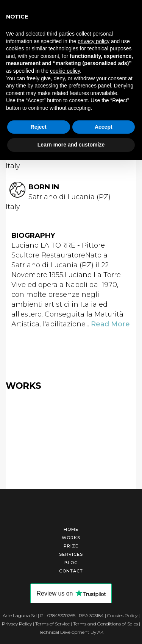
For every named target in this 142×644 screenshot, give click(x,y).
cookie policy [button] (65, 71)
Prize (71, 546)
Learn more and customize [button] (71, 145)
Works (71, 538)
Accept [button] (104, 127)
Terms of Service (52, 624)
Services (71, 554)
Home (71, 529)
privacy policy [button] (94, 41)
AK (100, 632)
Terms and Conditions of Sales (105, 624)
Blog (71, 563)
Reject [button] (39, 127)
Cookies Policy (122, 615)
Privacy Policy (17, 624)
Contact (71, 571)
